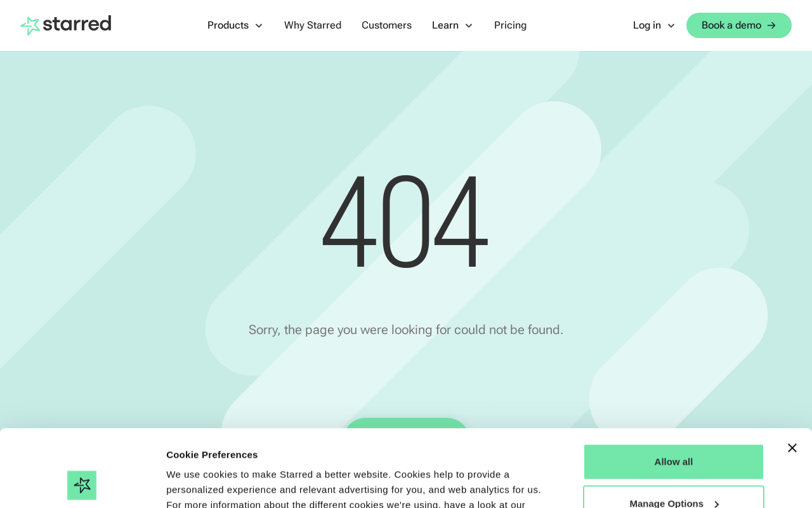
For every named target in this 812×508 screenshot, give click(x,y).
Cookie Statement (209, 448)
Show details (196, 483)
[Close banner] (792, 376)
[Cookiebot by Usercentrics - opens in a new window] (82, 483)
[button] (236, 25)
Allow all (674, 390)
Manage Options (674, 431)
